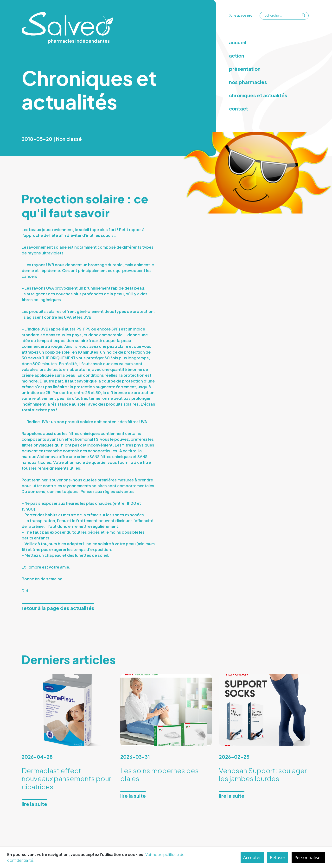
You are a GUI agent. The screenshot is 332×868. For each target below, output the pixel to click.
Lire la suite (34, 804)
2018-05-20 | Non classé (52, 139)
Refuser (278, 857)
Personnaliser (308, 857)
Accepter (252, 857)
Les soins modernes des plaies (160, 774)
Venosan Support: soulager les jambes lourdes (263, 774)
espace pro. (241, 15)
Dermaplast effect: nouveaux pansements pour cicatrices (66, 778)
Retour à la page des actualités (58, 608)
